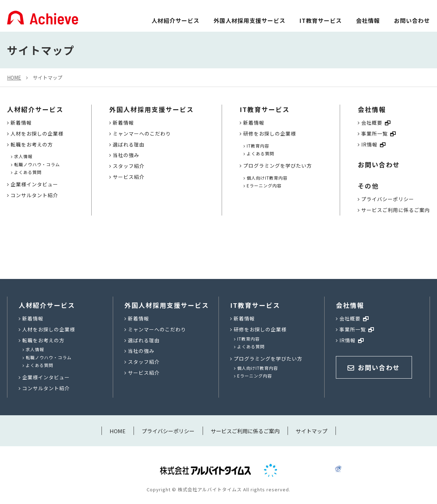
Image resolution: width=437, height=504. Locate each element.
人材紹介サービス (176, 20)
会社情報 (368, 20)
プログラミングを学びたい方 (278, 166)
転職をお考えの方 (32, 144)
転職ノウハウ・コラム (37, 164)
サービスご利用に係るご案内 (396, 210)
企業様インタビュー (34, 184)
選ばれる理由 (129, 144)
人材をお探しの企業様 (37, 133)
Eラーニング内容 (264, 185)
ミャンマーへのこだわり (142, 133)
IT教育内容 (258, 146)
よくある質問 (28, 172)
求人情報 (23, 156)
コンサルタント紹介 (34, 195)
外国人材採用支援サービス (250, 20)
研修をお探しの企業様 (270, 133)
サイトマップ (48, 77)
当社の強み (126, 155)
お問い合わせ (412, 20)
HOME (14, 77)
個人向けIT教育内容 (267, 178)
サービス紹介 (129, 177)
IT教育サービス (321, 20)
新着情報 (21, 123)
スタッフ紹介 (129, 166)
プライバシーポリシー (388, 199)
